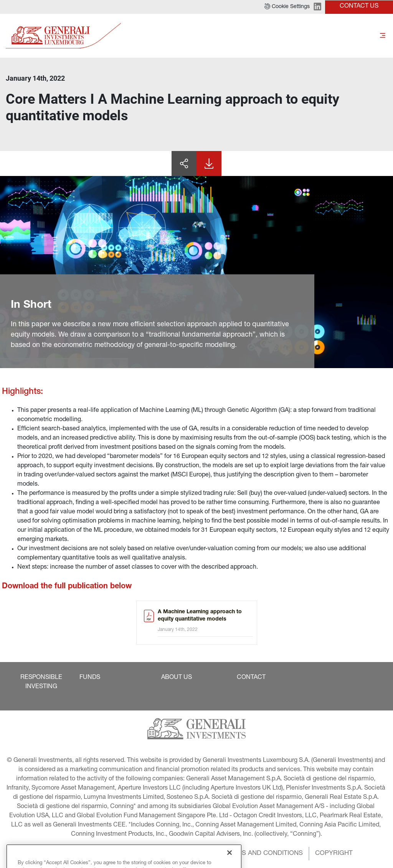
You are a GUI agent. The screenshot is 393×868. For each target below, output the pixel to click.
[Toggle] (383, 36)
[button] (287, 7)
